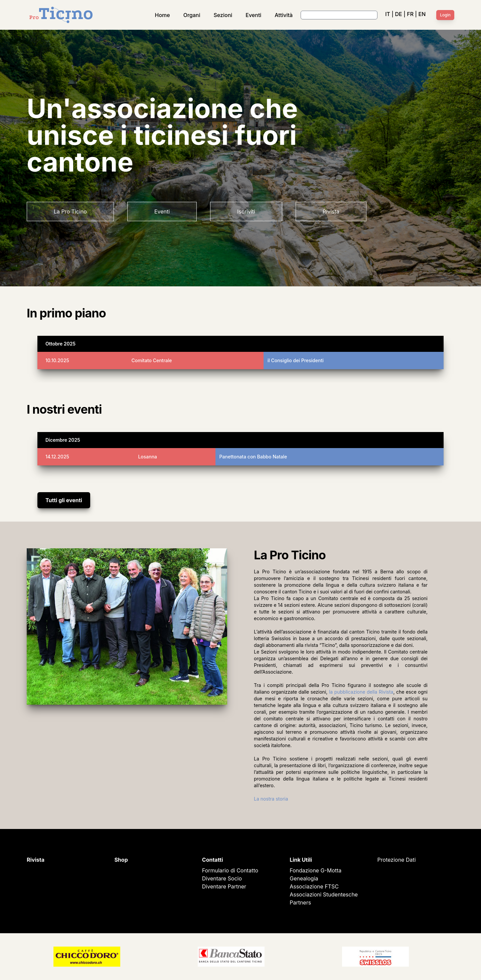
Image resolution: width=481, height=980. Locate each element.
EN (422, 14)
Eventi (253, 15)
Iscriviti (246, 212)
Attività (284, 15)
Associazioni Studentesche (324, 894)
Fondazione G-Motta (315, 870)
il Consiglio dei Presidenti (296, 360)
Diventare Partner (224, 886)
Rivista (331, 212)
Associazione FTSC (314, 886)
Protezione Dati (397, 860)
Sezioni (223, 15)
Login (445, 15)
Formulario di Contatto (230, 870)
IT (388, 14)
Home (163, 15)
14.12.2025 (57, 457)
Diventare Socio (222, 878)
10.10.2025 (57, 360)
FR (410, 14)
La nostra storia (271, 799)
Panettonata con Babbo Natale (253, 457)
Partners (300, 902)
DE (398, 14)
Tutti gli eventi (64, 500)
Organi (192, 15)
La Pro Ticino (70, 212)
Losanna (147, 457)
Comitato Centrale (151, 360)
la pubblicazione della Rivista (361, 692)
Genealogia (304, 878)
